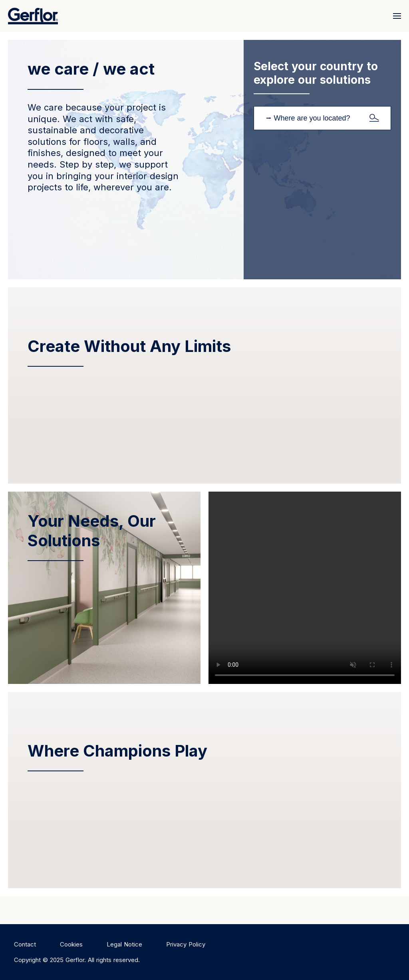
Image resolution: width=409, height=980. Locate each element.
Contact (25, 944)
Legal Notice (124, 944)
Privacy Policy (186, 944)
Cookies (71, 944)
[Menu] (395, 16)
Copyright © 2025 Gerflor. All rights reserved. (77, 960)
